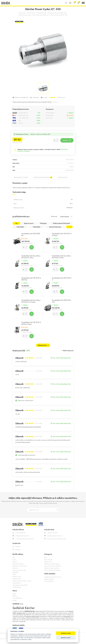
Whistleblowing (17, 587)
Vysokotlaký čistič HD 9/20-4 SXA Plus (31, 279)
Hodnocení (62, 177)
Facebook (16, 546)
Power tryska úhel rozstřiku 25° (41, 15)
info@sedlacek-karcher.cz (21, 536)
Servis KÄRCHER (17, 598)
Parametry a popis (21, 177)
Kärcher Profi (31, 13)
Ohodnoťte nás (17, 583)
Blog (14, 557)
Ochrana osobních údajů (19, 570)
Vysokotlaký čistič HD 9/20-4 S (62, 279)
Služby (14, 594)
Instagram (17, 549)
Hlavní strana (22, 13)
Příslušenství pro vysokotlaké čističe (57, 13)
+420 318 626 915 (19, 533)
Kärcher (71, 611)
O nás (14, 560)
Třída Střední (20, 227)
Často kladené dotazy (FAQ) (20, 585)
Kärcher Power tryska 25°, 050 (59, 15)
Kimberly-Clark (17, 577)
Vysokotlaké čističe (41, 13)
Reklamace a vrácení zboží (20, 566)
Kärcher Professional (55, 227)
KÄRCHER (15, 572)
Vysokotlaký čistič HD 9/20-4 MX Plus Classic (31, 323)
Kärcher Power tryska (25, 15)
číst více (55, 102)
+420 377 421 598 (51, 533)
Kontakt (15, 600)
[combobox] (66, 216)
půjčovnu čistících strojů (32, 616)
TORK (14, 574)
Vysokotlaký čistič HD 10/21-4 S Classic (62, 234)
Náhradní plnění (17, 579)
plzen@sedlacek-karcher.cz (53, 536)
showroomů (67, 616)
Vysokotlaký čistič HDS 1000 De (31, 234)
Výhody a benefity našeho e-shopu (22, 581)
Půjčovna (15, 596)
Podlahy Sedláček (49, 579)
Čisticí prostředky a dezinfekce (53, 570)
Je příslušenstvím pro (43, 177)
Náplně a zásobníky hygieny (52, 564)
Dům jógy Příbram (49, 581)
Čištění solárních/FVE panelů (61, 223)
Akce (46, 557)
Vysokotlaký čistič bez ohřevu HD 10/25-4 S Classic (31, 301)
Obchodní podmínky (18, 564)
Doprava (15, 562)
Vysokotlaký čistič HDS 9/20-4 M (62, 301)
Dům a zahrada (48, 560)
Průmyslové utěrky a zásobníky (53, 566)
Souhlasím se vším (66, 633)
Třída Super (43, 223)
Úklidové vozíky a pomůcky (52, 568)
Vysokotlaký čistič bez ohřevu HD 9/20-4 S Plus (61, 257)
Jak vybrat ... (16, 568)
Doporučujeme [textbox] (65, 217)
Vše (16, 223)
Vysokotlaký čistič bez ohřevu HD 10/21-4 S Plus (31, 257)
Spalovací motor (29, 223)
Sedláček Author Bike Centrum (53, 577)
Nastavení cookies (66, 638)
